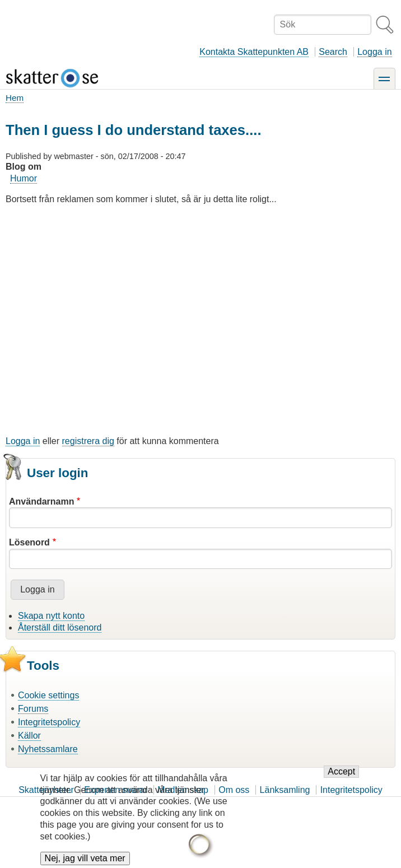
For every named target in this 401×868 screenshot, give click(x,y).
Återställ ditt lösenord (60, 627)
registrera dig (88, 441)
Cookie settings (48, 695)
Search (333, 52)
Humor (24, 178)
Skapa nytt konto (51, 616)
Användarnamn (41, 501)
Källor (29, 736)
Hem (15, 98)
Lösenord (29, 542)
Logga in (374, 52)
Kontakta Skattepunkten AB (254, 52)
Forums (33, 709)
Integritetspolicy (49, 722)
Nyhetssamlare (48, 749)
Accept (341, 779)
